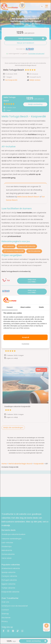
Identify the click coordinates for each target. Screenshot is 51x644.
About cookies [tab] (25, 307)
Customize (25, 344)
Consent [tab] (10, 307)
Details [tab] (41, 307)
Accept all (25, 337)
